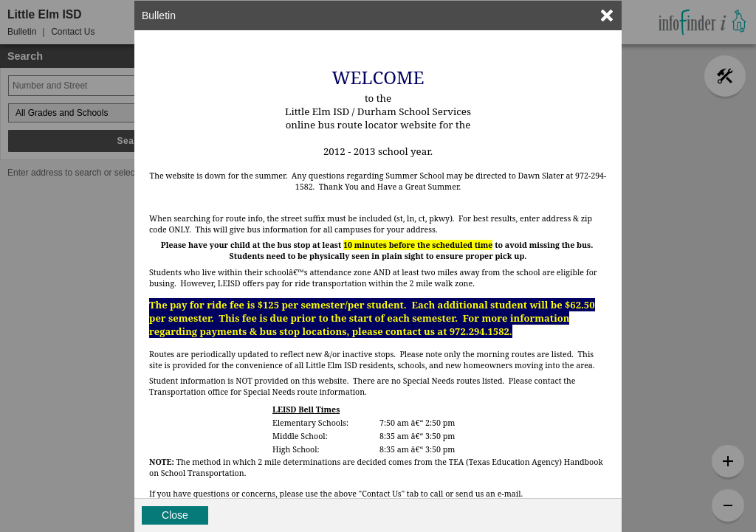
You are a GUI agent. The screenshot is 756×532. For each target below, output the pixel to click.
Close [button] (175, 515)
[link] (607, 15)
